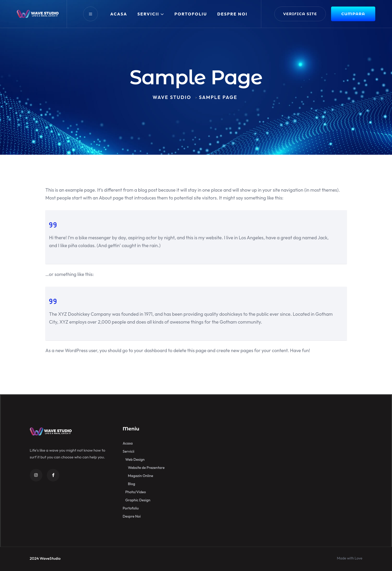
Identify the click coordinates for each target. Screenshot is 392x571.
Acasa (119, 14)
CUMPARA (353, 14)
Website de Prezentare (146, 468)
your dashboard (150, 350)
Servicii (148, 14)
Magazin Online (141, 476)
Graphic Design (138, 500)
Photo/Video (136, 492)
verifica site (300, 14)
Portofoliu (191, 14)
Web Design (135, 459)
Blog (132, 484)
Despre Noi (232, 14)
